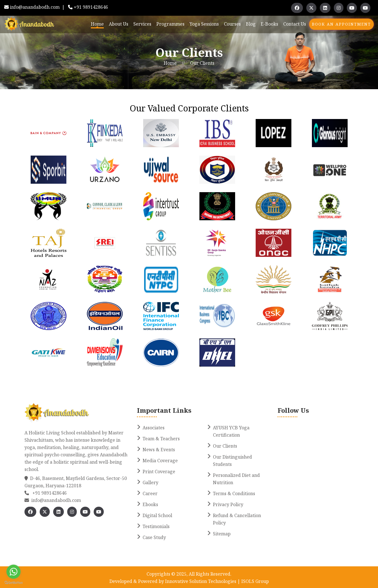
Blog (251, 24)
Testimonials (156, 526)
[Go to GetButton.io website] (13, 582)
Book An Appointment (341, 24)
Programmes (170, 24)
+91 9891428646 (91, 7)
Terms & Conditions (234, 493)
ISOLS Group (255, 581)
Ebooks (150, 504)
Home (97, 24)
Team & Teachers (161, 439)
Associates (154, 428)
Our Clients (202, 63)
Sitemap (222, 534)
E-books (269, 24)
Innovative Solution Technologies (201, 581)
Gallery (150, 482)
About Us (119, 24)
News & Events (159, 450)
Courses (232, 24)
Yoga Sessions (204, 24)
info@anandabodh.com (35, 7)
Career (150, 493)
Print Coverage (159, 472)
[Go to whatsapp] (13, 572)
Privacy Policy (228, 504)
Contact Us (295, 24)
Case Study (154, 537)
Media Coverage (160, 461)
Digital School (157, 515)
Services (142, 24)
